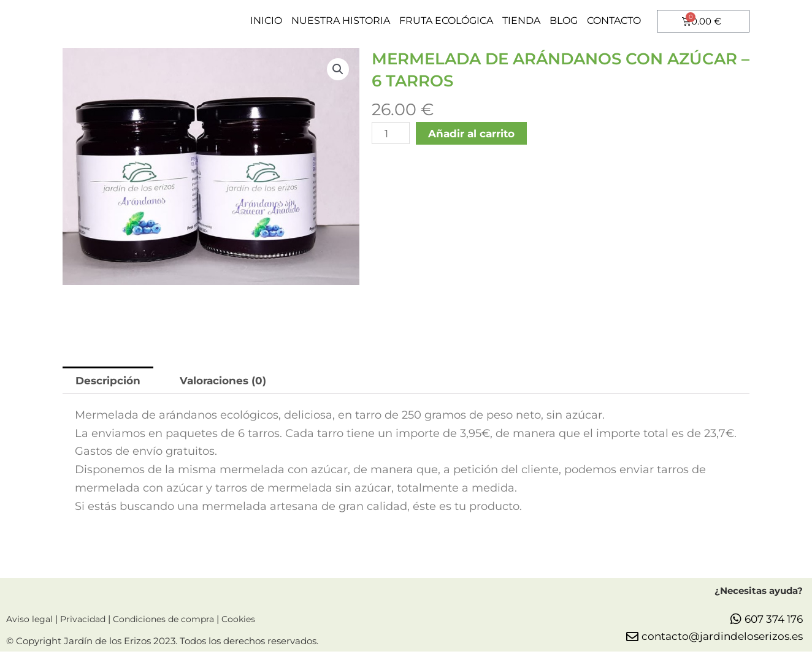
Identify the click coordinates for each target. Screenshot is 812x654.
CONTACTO (614, 21)
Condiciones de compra (173, 622)
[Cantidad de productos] (392, 134)
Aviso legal (30, 622)
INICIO (266, 21)
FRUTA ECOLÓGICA (446, 21)
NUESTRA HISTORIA (341, 21)
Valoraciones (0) (231, 381)
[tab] (110, 381)
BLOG (564, 21)
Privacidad (86, 622)
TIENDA (521, 21)
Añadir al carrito (476, 134)
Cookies (250, 622)
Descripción (110, 381)
